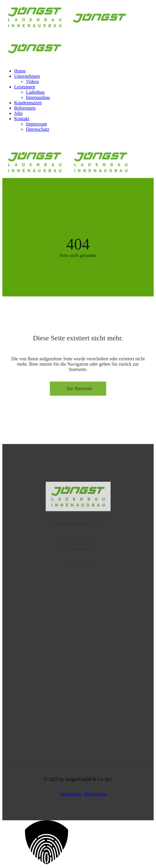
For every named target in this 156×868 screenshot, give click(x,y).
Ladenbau (35, 92)
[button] (78, 843)
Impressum (36, 124)
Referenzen (25, 108)
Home (20, 71)
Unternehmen (27, 76)
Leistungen (25, 87)
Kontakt (22, 119)
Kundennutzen (28, 103)
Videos (32, 81)
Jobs (18, 113)
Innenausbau (38, 97)
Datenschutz (38, 129)
